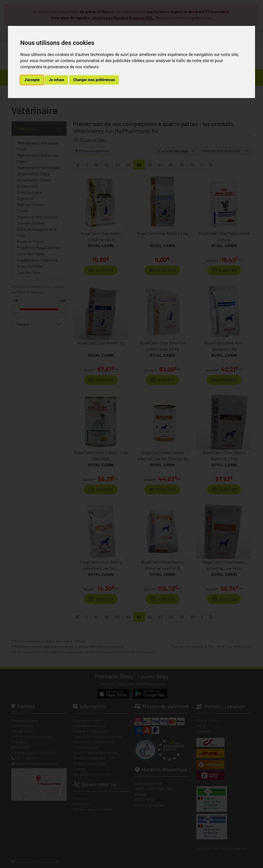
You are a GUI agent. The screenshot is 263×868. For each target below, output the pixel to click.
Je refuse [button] (56, 80)
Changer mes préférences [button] (94, 80)
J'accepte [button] (32, 80)
